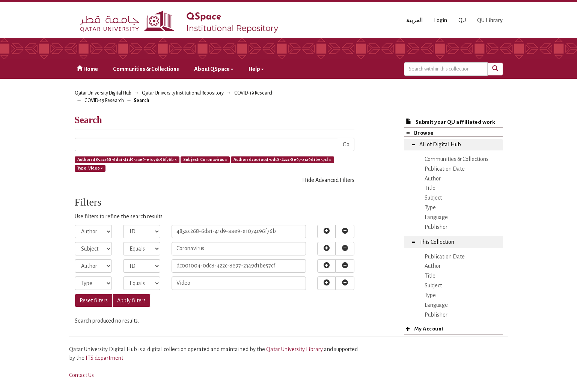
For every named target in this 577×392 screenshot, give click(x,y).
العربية (414, 20)
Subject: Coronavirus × (205, 159)
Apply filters (131, 300)
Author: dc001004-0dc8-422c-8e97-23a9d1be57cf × (282, 159)
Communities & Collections (146, 69)
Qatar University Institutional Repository (183, 93)
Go (346, 144)
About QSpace (214, 69)
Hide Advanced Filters (328, 180)
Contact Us (81, 375)
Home (87, 69)
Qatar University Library (295, 349)
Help (256, 69)
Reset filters (94, 300)
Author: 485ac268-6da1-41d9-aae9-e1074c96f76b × (127, 159)
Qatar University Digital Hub (103, 93)
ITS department (104, 358)
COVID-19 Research (254, 93)
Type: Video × (90, 168)
